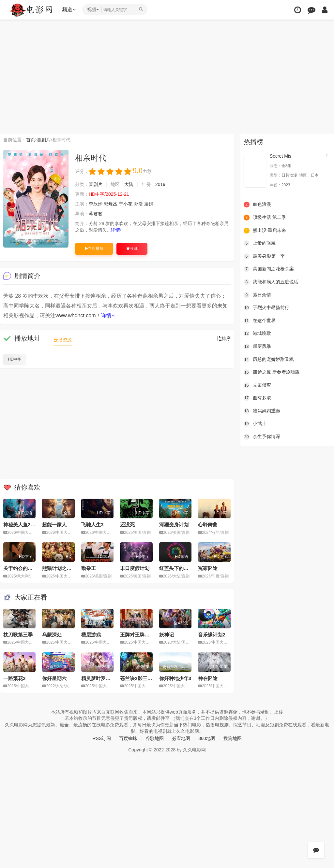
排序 (224, 338)
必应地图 (181, 738)
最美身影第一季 (264, 256)
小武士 (255, 424)
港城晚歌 (257, 334)
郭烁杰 (111, 204)
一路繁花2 (14, 678)
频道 (69, 10)
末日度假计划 (135, 568)
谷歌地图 (155, 738)
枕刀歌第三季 (18, 635)
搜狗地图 (233, 738)
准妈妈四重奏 (262, 411)
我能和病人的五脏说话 (271, 282)
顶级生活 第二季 (265, 218)
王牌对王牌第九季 (140, 635)
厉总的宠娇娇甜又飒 (269, 360)
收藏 (132, 249)
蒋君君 (96, 214)
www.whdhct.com (76, 315)
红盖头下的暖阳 (176, 568)
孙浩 (138, 204)
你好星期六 (54, 678)
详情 (116, 230)
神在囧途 (208, 678)
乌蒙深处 (52, 635)
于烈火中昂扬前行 (266, 308)
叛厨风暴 (257, 347)
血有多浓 (257, 398)
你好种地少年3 (175, 678)
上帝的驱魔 (260, 243)
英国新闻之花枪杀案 (269, 269)
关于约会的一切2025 (26, 568)
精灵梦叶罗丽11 (99, 678)
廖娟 (149, 204)
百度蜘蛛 (128, 738)
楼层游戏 (91, 635)
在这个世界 (260, 321)
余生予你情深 (262, 437)
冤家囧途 (208, 568)
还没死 (127, 525)
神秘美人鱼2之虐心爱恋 (29, 525)
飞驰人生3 (92, 525)
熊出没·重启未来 (265, 231)
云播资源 (63, 340)
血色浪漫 (257, 205)
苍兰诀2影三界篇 (138, 678)
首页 (31, 140)
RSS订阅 (102, 738)
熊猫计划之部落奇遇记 (67, 568)
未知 (222, 306)
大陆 (129, 184)
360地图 (207, 738)
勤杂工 (89, 568)
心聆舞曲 (208, 525)
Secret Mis (281, 156)
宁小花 (126, 204)
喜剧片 (44, 140)
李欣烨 (96, 204)
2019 (160, 184)
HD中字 (15, 359)
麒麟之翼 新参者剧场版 (272, 372)
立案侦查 (257, 385)
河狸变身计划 (174, 525)
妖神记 (167, 635)
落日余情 (257, 295)
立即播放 (94, 249)
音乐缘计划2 (212, 635)
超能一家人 (54, 525)
